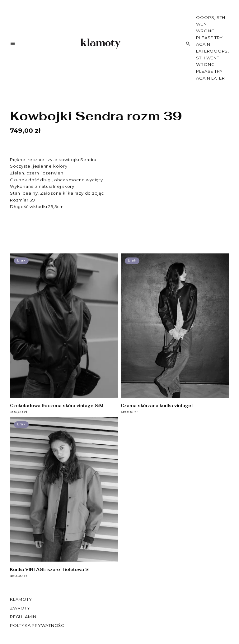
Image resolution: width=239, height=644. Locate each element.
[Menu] (13, 45)
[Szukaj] (188, 44)
